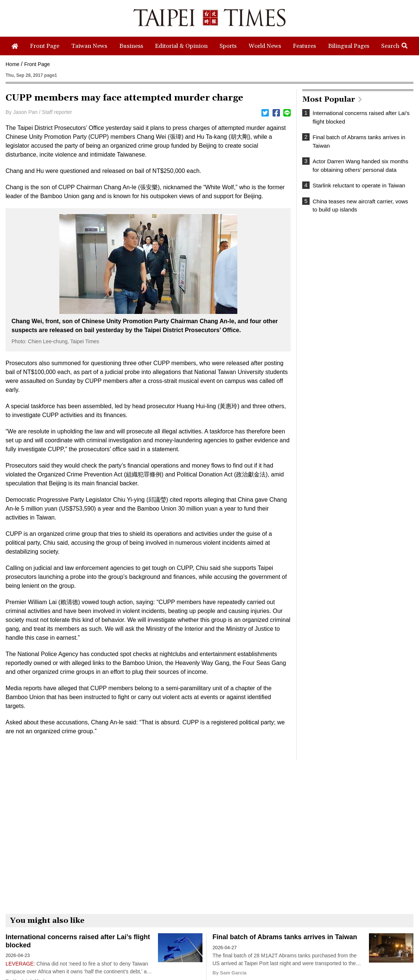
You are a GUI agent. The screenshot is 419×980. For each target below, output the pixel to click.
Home (12, 64)
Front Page (37, 64)
